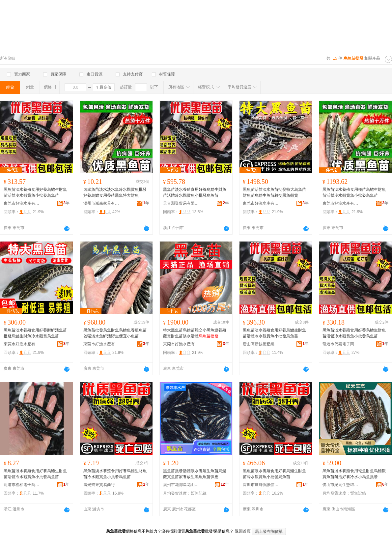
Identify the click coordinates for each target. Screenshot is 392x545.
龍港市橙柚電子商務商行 (22, 485)
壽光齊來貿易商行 (99, 485)
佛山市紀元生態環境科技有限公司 (341, 485)
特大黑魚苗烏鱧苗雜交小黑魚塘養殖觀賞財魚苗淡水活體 (195, 333)
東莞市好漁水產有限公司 (22, 203)
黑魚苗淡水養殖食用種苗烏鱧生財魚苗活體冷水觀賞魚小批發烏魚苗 (354, 192)
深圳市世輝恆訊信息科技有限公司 (261, 485)
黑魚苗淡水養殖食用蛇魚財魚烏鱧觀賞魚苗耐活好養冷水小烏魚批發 (354, 474)
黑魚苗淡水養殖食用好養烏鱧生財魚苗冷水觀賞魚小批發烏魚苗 (115, 474)
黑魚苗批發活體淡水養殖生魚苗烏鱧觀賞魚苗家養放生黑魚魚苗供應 (195, 474)
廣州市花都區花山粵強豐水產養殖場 (181, 485)
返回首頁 (243, 531)
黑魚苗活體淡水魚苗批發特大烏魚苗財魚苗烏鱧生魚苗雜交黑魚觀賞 (274, 192)
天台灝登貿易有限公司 (181, 203)
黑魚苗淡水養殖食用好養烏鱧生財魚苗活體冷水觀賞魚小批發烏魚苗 (35, 192)
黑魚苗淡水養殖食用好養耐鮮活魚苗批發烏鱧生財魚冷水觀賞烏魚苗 (35, 333)
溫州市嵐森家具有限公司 (101, 203)
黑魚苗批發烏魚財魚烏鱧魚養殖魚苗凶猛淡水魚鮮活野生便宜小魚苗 (115, 333)
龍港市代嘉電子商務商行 (341, 344)
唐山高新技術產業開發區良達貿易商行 (261, 344)
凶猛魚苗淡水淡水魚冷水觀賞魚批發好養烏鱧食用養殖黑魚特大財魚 (115, 192)
